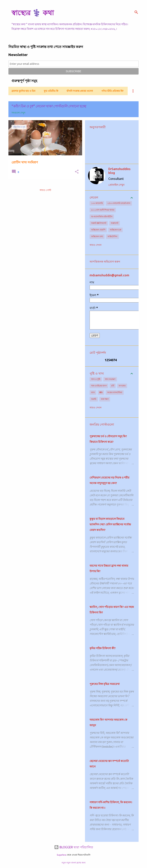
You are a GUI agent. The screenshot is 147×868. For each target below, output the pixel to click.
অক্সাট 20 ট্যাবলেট (99, 223)
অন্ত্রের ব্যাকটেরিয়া (115, 392)
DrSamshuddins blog (119, 171)
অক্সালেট (115, 223)
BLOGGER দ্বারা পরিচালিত (74, 847)
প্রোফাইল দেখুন (116, 185)
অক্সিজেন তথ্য (97, 236)
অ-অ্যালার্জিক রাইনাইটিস (102, 217)
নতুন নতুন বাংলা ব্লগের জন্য (74, 863)
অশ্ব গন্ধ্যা (105, 399)
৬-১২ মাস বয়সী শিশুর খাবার (103, 210)
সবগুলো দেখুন (18, 113)
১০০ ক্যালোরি (97, 203)
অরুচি (94, 399)
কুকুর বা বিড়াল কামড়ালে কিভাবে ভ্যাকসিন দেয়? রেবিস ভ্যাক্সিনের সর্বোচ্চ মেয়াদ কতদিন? (110, 524)
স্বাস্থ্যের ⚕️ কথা (33, 13)
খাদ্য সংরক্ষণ (110, 379)
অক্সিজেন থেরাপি (98, 230)
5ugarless (61, 855)
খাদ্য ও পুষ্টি (96, 379)
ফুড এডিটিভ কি (51, 91)
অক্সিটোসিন (112, 236)
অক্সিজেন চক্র (116, 230)
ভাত (93, 392)
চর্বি (113, 386)
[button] (77, 172)
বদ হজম (122, 386)
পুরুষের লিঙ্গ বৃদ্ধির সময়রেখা (105, 684)
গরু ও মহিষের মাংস (99, 386)
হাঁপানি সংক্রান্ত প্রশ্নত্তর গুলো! (80, 91)
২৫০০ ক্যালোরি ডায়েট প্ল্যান (119, 203)
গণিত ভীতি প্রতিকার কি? (112, 91)
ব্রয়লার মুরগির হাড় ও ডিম (23, 91)
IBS (101, 392)
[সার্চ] (136, 12)
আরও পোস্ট (45, 190)
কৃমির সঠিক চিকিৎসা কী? (103, 648)
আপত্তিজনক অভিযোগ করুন (105, 262)
